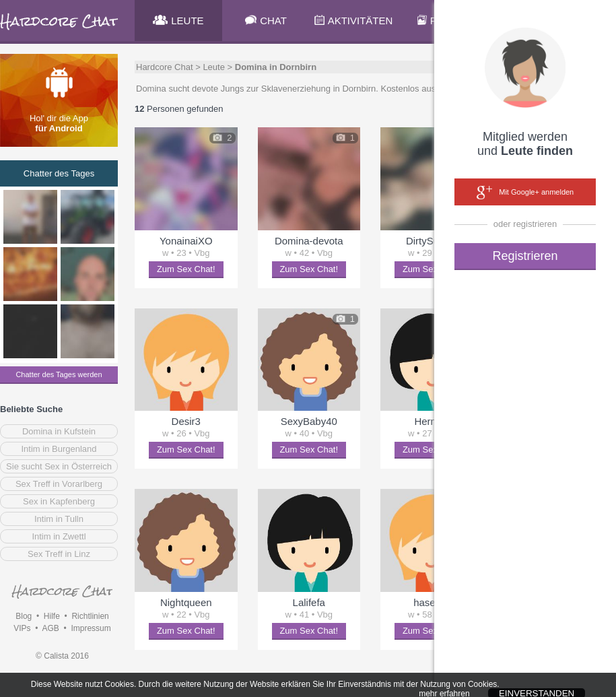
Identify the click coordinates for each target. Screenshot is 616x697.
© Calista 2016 (62, 656)
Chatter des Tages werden (59, 374)
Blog (24, 616)
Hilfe (52, 616)
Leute (214, 67)
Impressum (91, 628)
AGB (50, 628)
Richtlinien (90, 616)
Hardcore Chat (165, 67)
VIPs (22, 628)
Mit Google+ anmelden (525, 193)
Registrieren (525, 256)
